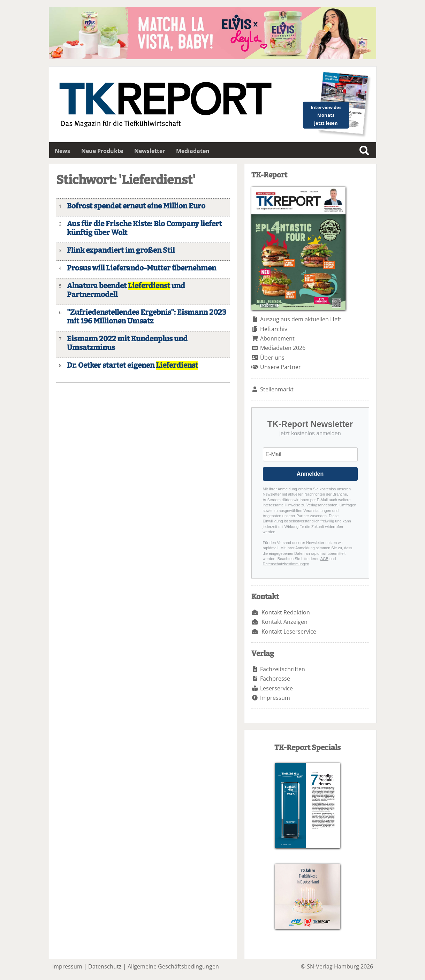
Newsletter (150, 151)
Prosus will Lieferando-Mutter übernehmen (142, 268)
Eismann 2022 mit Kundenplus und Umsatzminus (127, 343)
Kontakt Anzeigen (284, 622)
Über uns (272, 358)
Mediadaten (193, 151)
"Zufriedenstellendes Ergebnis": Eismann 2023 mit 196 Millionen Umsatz (147, 317)
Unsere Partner (280, 367)
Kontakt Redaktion (286, 612)
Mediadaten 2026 (283, 348)
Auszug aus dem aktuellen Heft (301, 319)
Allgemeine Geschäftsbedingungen (173, 966)
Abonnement (277, 338)
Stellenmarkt (277, 389)
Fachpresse (275, 679)
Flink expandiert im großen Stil (121, 250)
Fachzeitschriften (283, 669)
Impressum (275, 698)
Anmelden (310, 474)
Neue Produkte (102, 151)
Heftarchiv (274, 329)
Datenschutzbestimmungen (286, 564)
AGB (324, 559)
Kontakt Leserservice (289, 631)
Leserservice (276, 688)
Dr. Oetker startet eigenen (132, 365)
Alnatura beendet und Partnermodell (126, 290)
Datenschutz (105, 966)
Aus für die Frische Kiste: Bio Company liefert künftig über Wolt (144, 228)
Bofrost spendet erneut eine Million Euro (136, 206)
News (62, 151)
